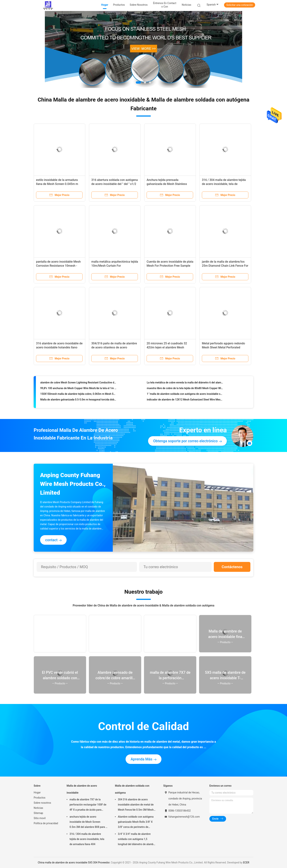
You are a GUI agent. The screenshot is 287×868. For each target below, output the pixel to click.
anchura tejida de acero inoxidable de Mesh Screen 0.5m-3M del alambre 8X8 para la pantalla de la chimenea (89, 822)
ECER (246, 863)
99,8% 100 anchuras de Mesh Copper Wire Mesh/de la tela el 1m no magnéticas (78, 390)
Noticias (38, 808)
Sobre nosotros (42, 803)
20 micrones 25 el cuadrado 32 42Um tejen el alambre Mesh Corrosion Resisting (167, 347)
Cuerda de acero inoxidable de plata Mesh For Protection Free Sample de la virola (170, 266)
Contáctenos (232, 567)
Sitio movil (40, 818)
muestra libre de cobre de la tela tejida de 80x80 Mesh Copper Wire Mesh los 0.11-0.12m (185, 390)
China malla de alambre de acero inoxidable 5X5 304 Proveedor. (74, 863)
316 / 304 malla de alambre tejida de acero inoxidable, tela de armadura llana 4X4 (224, 184)
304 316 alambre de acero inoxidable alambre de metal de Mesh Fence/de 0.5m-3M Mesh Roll (136, 805)
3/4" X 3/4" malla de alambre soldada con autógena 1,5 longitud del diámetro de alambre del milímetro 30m (137, 840)
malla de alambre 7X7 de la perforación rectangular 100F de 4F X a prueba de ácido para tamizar (88, 805)
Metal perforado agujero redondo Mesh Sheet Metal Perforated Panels (223, 347)
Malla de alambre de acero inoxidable (82, 789)
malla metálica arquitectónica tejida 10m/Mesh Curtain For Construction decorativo (115, 266)
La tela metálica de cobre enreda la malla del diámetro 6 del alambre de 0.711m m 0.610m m (185, 384)
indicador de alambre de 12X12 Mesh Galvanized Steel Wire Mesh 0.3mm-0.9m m (185, 401)
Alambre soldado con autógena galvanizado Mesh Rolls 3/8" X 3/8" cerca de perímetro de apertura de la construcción (136, 822)
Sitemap (38, 813)
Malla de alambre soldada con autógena (132, 789)
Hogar (37, 792)
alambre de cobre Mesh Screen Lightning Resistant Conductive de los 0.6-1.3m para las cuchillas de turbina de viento (78, 384)
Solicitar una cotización (240, 5)
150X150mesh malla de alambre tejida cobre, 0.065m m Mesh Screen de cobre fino (78, 395)
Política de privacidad (46, 823)
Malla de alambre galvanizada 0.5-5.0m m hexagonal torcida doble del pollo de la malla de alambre (78, 401)
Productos (40, 798)
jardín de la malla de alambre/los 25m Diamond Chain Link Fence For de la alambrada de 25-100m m (225, 266)
